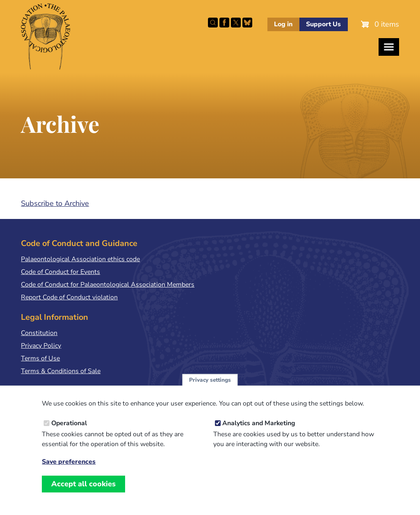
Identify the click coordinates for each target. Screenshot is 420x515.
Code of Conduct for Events (60, 272)
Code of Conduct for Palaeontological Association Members (108, 285)
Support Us (323, 24)
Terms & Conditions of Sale (61, 371)
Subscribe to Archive (55, 203)
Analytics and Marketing (259, 431)
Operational (69, 431)
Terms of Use (40, 358)
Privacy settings (210, 387)
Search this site (213, 23)
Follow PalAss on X (236, 23)
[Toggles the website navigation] (389, 47)
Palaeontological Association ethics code (80, 259)
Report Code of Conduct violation (69, 297)
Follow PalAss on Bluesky (247, 23)
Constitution (39, 333)
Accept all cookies (83, 491)
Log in (283, 24)
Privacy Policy (41, 346)
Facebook (224, 23)
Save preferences (69, 469)
